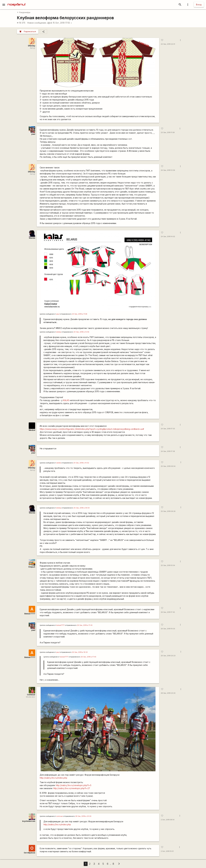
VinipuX (32, 567)
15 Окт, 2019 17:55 (62, 23)
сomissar (60, 816)
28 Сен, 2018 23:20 (168, 693)
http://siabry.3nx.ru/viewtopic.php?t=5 (74, 785)
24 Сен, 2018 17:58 (168, 451)
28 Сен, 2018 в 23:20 (83, 816)
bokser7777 (60, 625)
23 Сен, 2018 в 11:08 (80, 314)
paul (33, 134)
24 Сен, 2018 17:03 (168, 429)
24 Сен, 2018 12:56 (168, 170)
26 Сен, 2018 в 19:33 (80, 652)
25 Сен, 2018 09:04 (168, 466)
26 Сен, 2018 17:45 (168, 612)
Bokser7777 (30, 614)
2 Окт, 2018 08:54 (168, 820)
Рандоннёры (24, 12)
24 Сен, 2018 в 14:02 (81, 463)
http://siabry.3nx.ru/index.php (53, 778)
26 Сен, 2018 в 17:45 (85, 625)
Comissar (31, 695)
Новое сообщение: (37, 23)
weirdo (59, 463)
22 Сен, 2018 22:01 (168, 44)
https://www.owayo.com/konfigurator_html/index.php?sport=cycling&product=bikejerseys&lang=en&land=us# (92, 429)
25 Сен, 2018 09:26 (168, 511)
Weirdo (32, 238)
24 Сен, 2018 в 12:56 (81, 332)
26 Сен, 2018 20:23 (168, 656)
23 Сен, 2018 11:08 (168, 133)
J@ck (50, 23)
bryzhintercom (29, 821)
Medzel (32, 430)
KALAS (66, 400)
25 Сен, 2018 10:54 (168, 565)
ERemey (32, 46)
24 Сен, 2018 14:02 (168, 237)
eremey (59, 332)
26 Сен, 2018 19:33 (168, 629)
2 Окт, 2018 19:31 (167, 851)
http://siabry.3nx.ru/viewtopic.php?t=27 (72, 788)
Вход (199, 5)
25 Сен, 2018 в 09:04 (82, 508)
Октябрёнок (30, 853)
